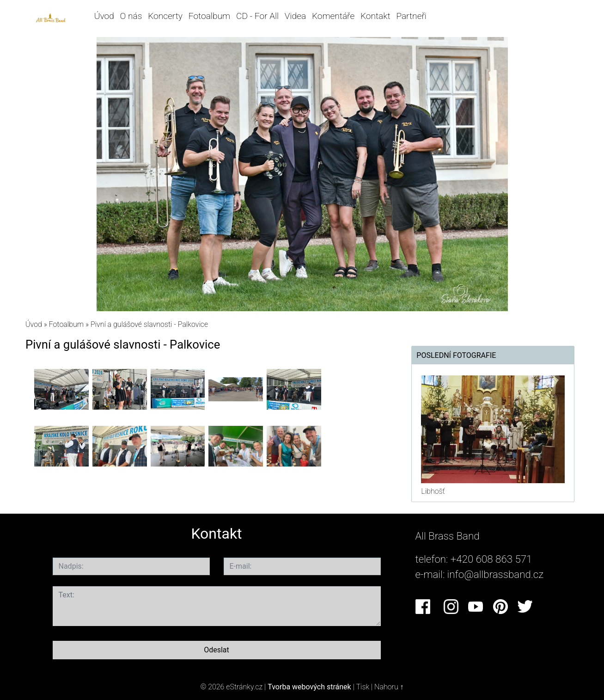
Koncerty (165, 16)
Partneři (411, 16)
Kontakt (375, 16)
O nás (131, 16)
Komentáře (333, 16)
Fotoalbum (209, 16)
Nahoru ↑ (389, 687)
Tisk (363, 687)
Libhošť (433, 491)
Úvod (104, 16)
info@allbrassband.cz (496, 574)
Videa (295, 16)
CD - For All (257, 16)
